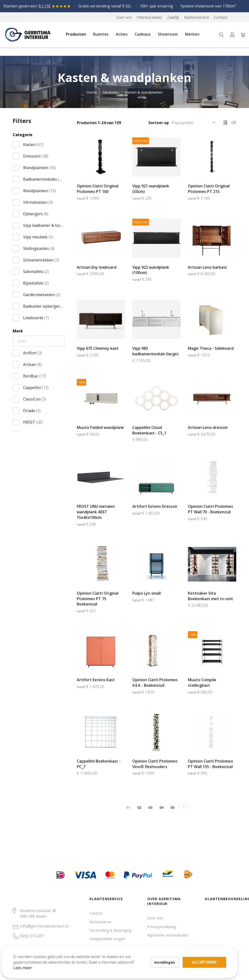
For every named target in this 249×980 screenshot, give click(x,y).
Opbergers (36, 214)
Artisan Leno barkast (207, 267)
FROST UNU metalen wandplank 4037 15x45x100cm (96, 512)
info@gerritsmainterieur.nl (44, 926)
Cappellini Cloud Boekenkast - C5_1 (149, 430)
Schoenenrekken (41, 260)
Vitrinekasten (38, 202)
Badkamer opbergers (43, 306)
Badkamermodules (43, 179)
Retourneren (100, 922)
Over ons (155, 918)
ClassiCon (35, 399)
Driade (32, 411)
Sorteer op (159, 123)
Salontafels (36, 272)
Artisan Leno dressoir (208, 427)
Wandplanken (39, 168)
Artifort (33, 353)
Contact (96, 913)
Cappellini (36, 388)
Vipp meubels (38, 237)
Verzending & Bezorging (110, 930)
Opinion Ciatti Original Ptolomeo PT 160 (98, 189)
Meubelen (111, 92)
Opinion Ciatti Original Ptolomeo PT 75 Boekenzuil (98, 599)
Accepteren (167, 954)
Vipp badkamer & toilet (43, 225)
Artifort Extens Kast (96, 680)
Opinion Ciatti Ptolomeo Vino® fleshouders (155, 764)
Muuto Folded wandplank (100, 427)
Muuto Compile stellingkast (202, 683)
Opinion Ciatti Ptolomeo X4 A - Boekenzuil (155, 683)
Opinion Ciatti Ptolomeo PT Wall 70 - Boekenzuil (211, 509)
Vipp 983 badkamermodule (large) (155, 351)
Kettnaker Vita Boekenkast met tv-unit (211, 596)
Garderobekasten (42, 295)
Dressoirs (36, 156)
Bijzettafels (36, 283)
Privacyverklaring (162, 927)
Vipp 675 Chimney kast (98, 348)
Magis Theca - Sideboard (211, 348)
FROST (33, 422)
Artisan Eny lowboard (97, 267)
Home (92, 92)
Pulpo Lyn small (147, 593)
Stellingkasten (39, 248)
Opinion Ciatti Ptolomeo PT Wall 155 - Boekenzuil (211, 764)
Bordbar (35, 376)
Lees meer (29, 962)
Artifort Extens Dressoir (155, 506)
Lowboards (36, 318)
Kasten (33, 145)
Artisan (32, 364)
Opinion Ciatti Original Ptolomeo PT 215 (209, 189)
